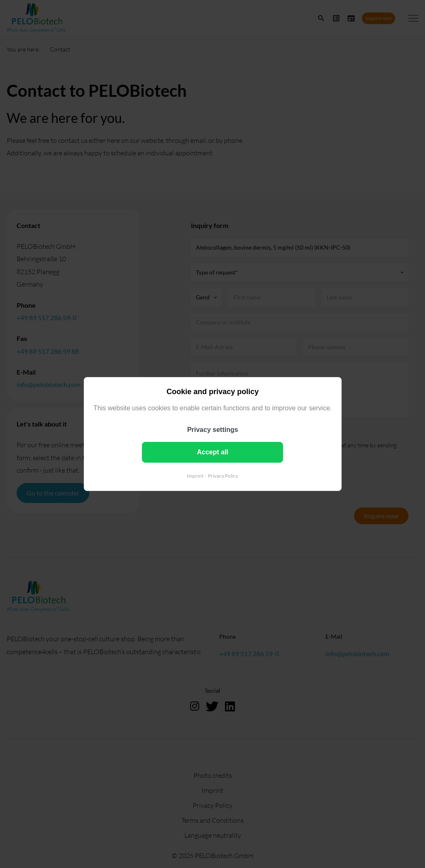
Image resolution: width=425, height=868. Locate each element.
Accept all (212, 452)
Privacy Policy (223, 476)
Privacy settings (213, 430)
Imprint (195, 476)
